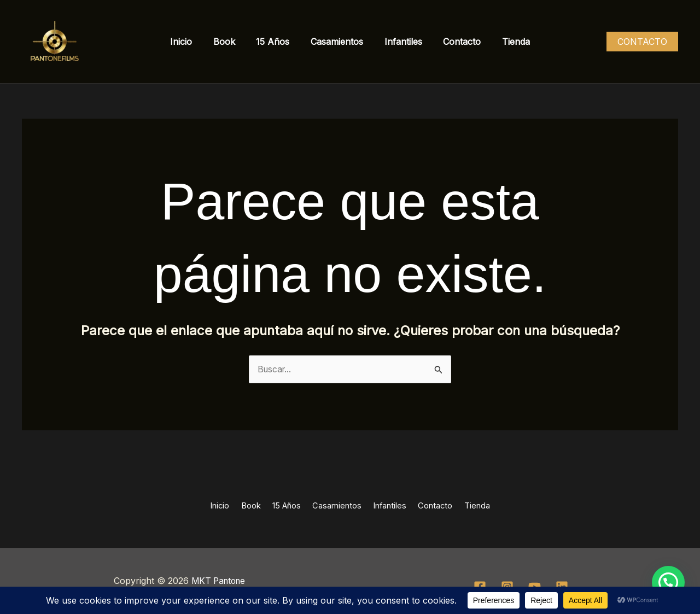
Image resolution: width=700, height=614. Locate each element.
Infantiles (399, 42)
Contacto (455, 42)
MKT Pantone (218, 581)
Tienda (505, 42)
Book (231, 42)
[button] (642, 42)
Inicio (192, 42)
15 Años (276, 42)
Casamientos (337, 42)
